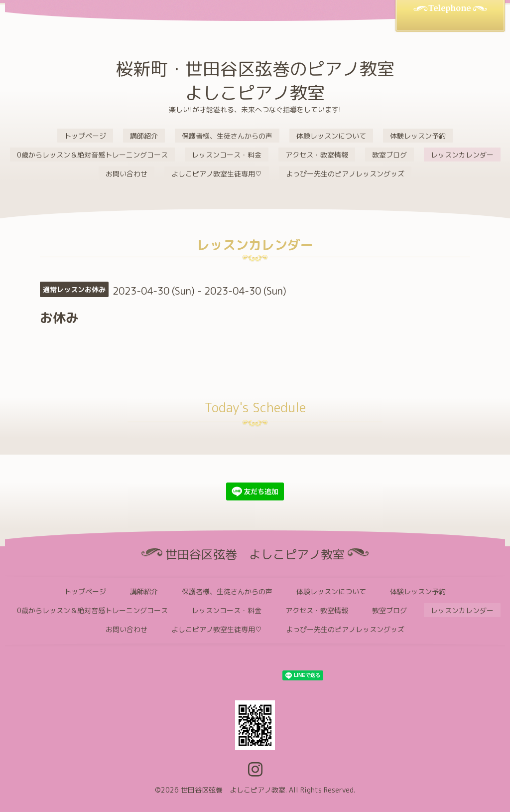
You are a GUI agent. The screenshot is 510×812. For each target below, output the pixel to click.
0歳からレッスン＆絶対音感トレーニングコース (92, 155)
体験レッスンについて (331, 136)
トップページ (85, 136)
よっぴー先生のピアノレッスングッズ (345, 174)
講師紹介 (144, 136)
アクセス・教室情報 (317, 155)
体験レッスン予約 (418, 136)
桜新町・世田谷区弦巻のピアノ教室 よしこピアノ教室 (255, 81)
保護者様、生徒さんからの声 (227, 136)
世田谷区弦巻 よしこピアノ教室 (233, 790)
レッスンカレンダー (462, 155)
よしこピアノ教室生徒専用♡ (217, 174)
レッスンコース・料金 (227, 155)
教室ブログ (389, 155)
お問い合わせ (127, 174)
